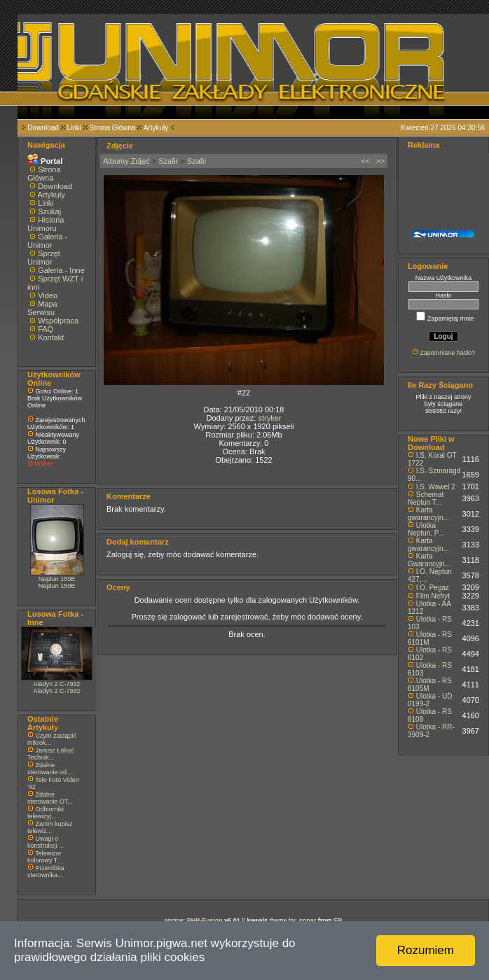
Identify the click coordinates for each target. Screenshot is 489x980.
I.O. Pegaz (433, 588)
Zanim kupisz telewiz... (50, 827)
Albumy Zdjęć (126, 161)
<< (365, 161)
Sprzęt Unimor (44, 258)
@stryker (40, 463)
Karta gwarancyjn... (428, 514)
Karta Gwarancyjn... (429, 560)
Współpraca (58, 321)
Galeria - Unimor (47, 241)
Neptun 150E (57, 579)
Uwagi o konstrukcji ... (46, 842)
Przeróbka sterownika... (46, 871)
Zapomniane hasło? (447, 353)
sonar (308, 920)
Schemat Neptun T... (426, 498)
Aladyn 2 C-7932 (56, 684)
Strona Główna (113, 128)
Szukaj (49, 211)
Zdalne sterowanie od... (50, 769)
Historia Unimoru (46, 224)
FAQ (46, 329)
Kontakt (51, 337)
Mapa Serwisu (42, 308)
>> (380, 161)
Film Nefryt (433, 596)
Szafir (168, 161)
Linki (74, 128)
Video (48, 295)
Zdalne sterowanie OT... (50, 798)
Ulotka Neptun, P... (426, 529)
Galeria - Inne (61, 270)
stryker (269, 418)
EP (338, 920)
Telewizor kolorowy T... (45, 857)
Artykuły (156, 128)
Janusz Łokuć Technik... (51, 754)
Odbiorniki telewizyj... (46, 813)
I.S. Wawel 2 (436, 487)
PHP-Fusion (205, 920)
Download (43, 128)
